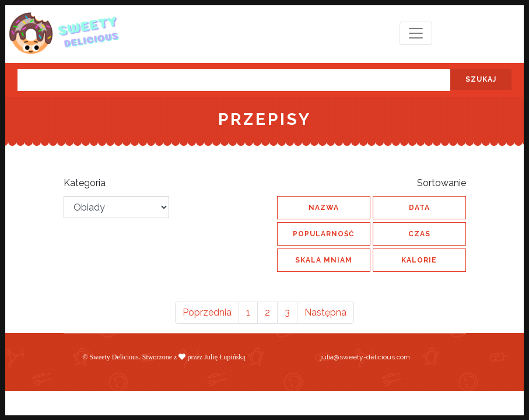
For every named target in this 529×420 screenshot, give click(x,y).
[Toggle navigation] (416, 33)
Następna (325, 312)
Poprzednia (207, 312)
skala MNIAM (324, 260)
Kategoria (85, 183)
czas (419, 234)
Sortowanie (442, 183)
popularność (323, 234)
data (419, 208)
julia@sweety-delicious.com (365, 357)
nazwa (324, 208)
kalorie (419, 260)
